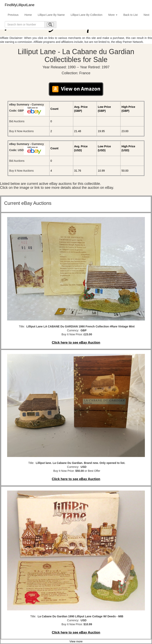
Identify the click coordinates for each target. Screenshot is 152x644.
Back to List (130, 15)
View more (76, 641)
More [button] (113, 15)
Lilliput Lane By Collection (86, 15)
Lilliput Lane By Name (51, 15)
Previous (13, 15)
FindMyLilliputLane (20, 5)
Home (28, 15)
